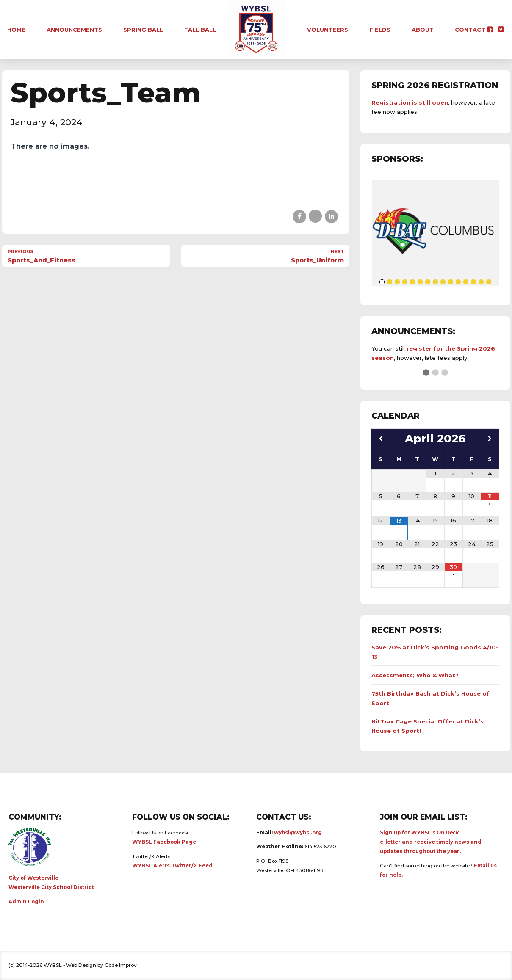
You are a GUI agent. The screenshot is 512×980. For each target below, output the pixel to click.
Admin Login (26, 902)
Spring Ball (143, 30)
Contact (470, 30)
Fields (380, 30)
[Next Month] (490, 439)
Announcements (74, 30)
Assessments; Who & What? (415, 675)
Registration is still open (410, 102)
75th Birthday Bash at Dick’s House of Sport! (430, 698)
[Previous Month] (381, 439)
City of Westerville (33, 878)
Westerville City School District (51, 887)
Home (16, 30)
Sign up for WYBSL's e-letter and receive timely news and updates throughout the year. (431, 842)
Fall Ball (200, 30)
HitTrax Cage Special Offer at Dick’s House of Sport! (428, 726)
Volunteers (328, 30)
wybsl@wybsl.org (298, 833)
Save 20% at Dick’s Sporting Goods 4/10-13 (435, 652)
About (423, 30)
